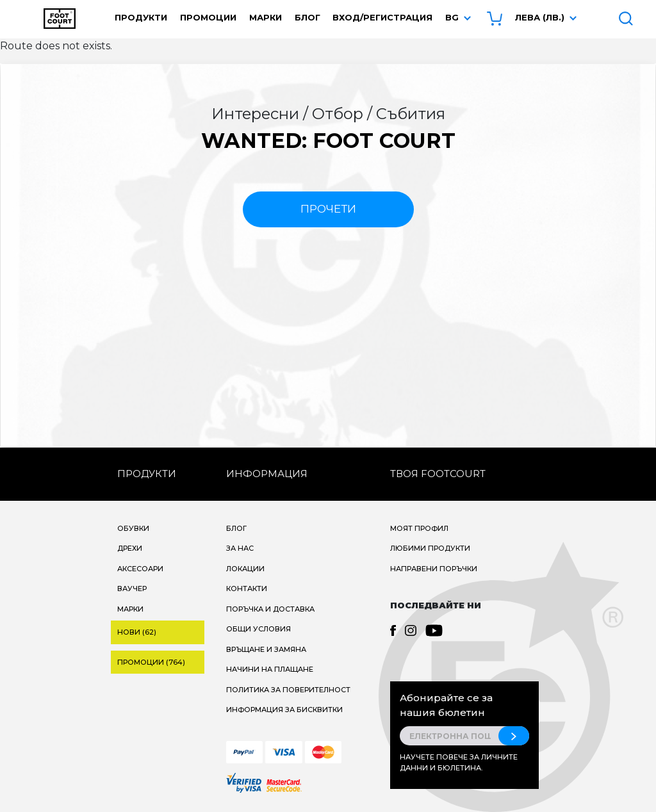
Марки (266, 17)
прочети (328, 209)
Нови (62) (137, 632)
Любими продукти (430, 548)
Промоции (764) (151, 662)
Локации (245, 569)
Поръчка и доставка (270, 609)
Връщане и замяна (266, 649)
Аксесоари (140, 569)
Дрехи (130, 548)
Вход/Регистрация (382, 17)
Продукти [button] (141, 17)
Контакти (247, 589)
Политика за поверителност (288, 690)
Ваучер (132, 589)
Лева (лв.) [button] (540, 17)
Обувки (133, 528)
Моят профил (419, 528)
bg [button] (452, 17)
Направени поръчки (434, 569)
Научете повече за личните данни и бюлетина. (459, 762)
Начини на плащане (270, 669)
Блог (307, 17)
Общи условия (258, 629)
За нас (240, 548)
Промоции (208, 17)
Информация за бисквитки (284, 710)
